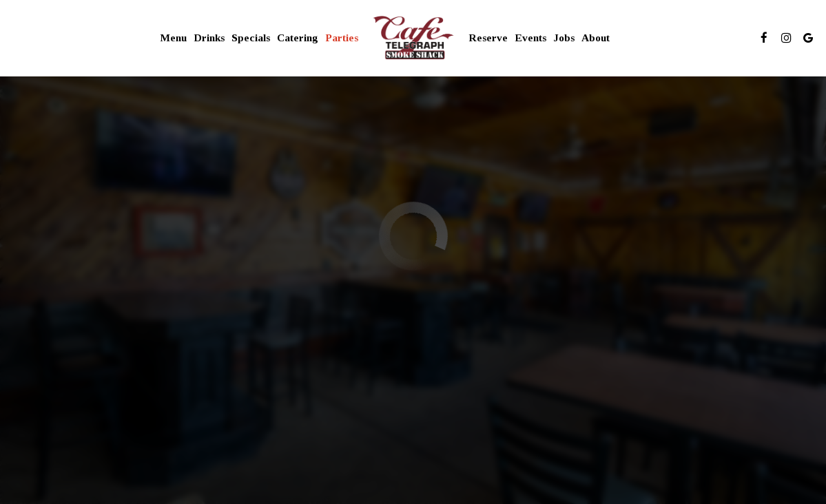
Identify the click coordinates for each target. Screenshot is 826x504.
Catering (298, 38)
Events (530, 38)
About (596, 38)
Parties (342, 38)
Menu (173, 38)
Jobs (564, 38)
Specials (251, 38)
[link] (413, 38)
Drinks (209, 38)
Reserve (488, 38)
